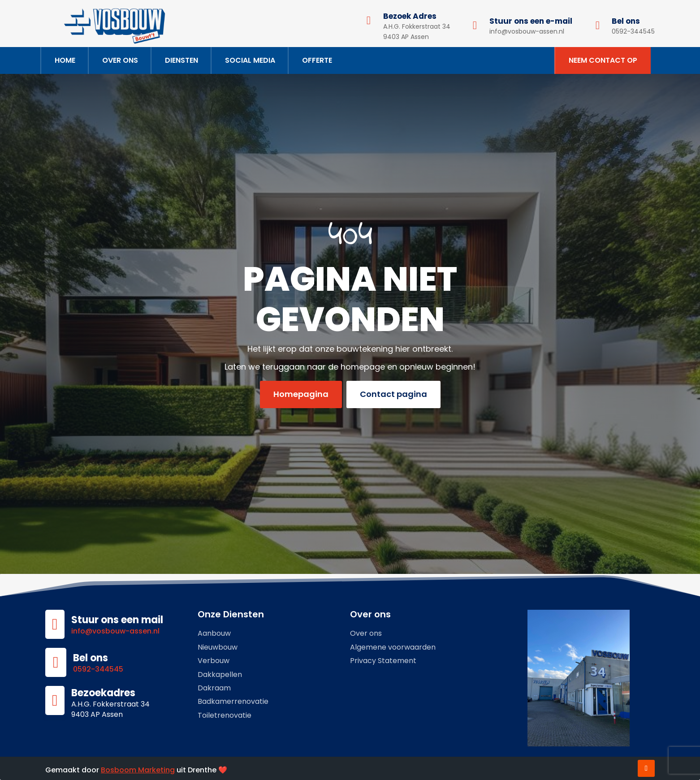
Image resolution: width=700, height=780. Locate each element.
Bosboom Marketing (138, 770)
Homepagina (301, 394)
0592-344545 (98, 669)
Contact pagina (393, 394)
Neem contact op (603, 60)
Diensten (181, 60)
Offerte (317, 60)
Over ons (120, 60)
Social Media (250, 60)
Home (65, 60)
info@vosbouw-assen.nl (115, 631)
